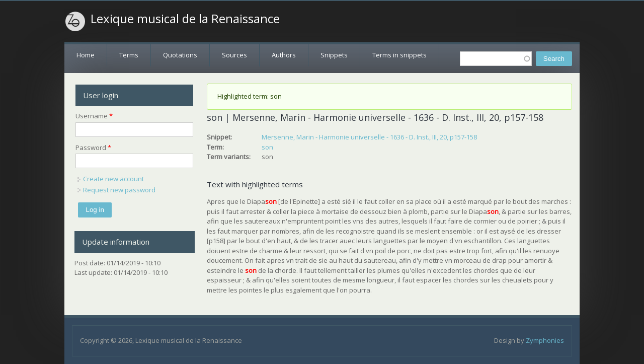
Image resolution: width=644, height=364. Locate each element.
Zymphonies (545, 340)
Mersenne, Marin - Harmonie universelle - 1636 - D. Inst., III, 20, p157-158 (369, 137)
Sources (234, 55)
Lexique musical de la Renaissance (185, 19)
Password (93, 148)
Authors (284, 55)
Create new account (113, 179)
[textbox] (496, 59)
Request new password (119, 190)
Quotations (180, 55)
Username (94, 116)
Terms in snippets (399, 55)
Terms (129, 55)
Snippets (334, 55)
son (267, 147)
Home (86, 55)
